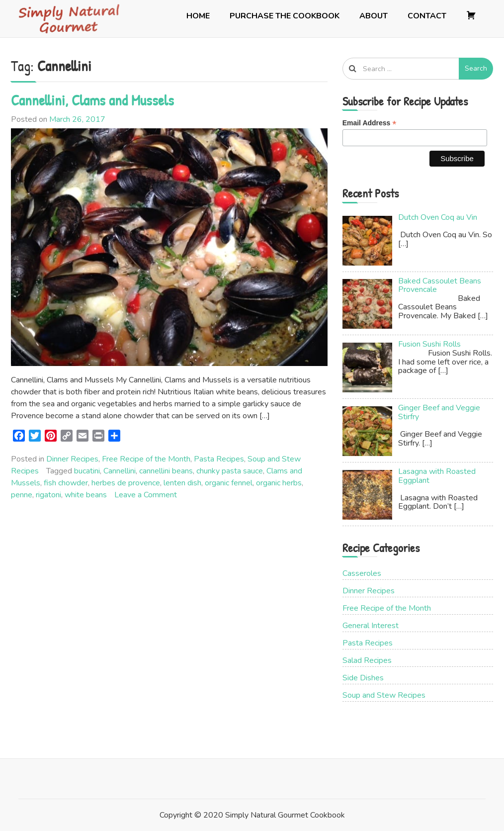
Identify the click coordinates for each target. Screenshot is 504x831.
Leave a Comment (146, 495)
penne (22, 495)
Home (198, 16)
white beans (86, 495)
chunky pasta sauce (230, 471)
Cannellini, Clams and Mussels (92, 100)
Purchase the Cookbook (285, 16)
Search (476, 68)
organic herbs (279, 483)
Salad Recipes (367, 660)
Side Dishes (363, 678)
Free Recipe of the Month (146, 459)
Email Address (370, 123)
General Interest (371, 626)
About (374, 16)
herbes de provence (126, 483)
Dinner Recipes (72, 459)
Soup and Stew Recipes (384, 695)
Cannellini (120, 471)
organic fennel (229, 483)
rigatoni (48, 495)
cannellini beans (166, 471)
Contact (427, 16)
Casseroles (362, 573)
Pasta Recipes (219, 459)
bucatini (87, 471)
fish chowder (66, 483)
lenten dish (182, 483)
